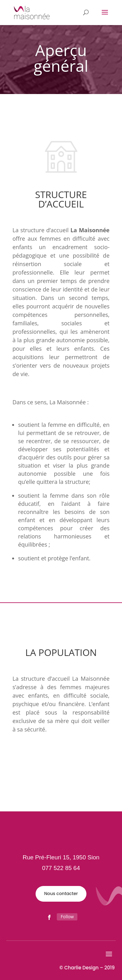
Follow (67, 917)
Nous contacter (61, 894)
